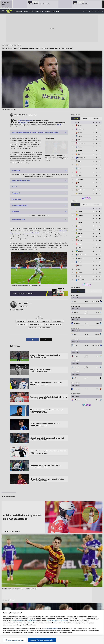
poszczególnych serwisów (54, 628)
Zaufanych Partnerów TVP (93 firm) (57, 621)
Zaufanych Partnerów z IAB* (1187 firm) (24, 621)
